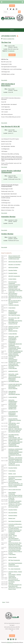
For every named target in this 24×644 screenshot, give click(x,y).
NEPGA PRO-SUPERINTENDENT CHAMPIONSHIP (13, 401)
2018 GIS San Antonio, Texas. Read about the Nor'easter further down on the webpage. (15, 544)
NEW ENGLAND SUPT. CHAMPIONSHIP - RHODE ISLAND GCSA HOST (15, 348)
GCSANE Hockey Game (14, 259)
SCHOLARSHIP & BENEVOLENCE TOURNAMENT (12, 341)
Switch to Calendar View (9, 39)
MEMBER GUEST (12, 409)
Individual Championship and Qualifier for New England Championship (15, 531)
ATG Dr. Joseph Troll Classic (15, 489)
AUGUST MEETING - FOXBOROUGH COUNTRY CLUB (15, 420)
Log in (12, 6)
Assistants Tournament (14, 566)
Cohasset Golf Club (13, 324)
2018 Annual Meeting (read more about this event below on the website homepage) (15, 549)
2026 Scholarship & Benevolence (8, 85)
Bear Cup (11, 329)
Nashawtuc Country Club (14, 327)
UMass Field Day (12, 577)
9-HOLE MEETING (13, 334)
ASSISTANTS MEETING (14, 446)
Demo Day (11, 583)
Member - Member (13, 536)
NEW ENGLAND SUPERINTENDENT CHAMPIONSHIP (13, 406)
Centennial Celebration (14, 305)
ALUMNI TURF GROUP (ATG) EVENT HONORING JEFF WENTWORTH (15, 386)
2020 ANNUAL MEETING (14, 465)
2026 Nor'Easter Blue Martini (15, 262)
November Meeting (13, 273)
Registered (5, 51)
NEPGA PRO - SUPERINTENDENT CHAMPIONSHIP (13, 312)
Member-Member (12, 557)
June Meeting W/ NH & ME (11, 126)
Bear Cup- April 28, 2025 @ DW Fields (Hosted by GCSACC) (15, 302)
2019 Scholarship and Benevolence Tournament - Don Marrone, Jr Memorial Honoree (16, 484)
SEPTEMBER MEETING (14, 381)
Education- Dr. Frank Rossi (14, 264)
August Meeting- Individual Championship (11, 172)
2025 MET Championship (14, 276)
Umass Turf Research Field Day (15, 495)
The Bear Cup (6, 42)
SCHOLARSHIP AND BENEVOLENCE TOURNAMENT (13, 413)
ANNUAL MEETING (13, 331)
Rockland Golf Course (13, 328)
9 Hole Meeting (12, 308)
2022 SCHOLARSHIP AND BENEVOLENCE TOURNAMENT (14, 378)
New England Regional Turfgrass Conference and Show (14, 540)
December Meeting (13, 270)
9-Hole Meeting (12, 471)
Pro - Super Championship (14, 569)
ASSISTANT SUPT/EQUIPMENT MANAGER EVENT (13, 360)
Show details (4, 80)
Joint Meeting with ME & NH (15, 296)
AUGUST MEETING (13, 388)
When (6, 46)
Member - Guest (12, 474)
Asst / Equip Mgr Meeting (14, 315)
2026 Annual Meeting (13, 267)
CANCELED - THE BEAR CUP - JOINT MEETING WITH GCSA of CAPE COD (15, 462)
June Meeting (11, 500)
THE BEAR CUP (12, 393)
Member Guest (12, 518)
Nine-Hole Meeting (13, 513)
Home (4, 602)
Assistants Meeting (13, 487)
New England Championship (15, 521)
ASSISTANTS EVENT (13, 371)
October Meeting (7, 234)
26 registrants (11, 51)
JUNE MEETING (12, 357)
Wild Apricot (10, 642)
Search (19, 12)
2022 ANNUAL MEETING (14, 394)
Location (5, 49)
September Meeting (8, 217)
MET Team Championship (14, 560)
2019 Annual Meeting (13, 507)
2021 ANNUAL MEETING (14, 432)
